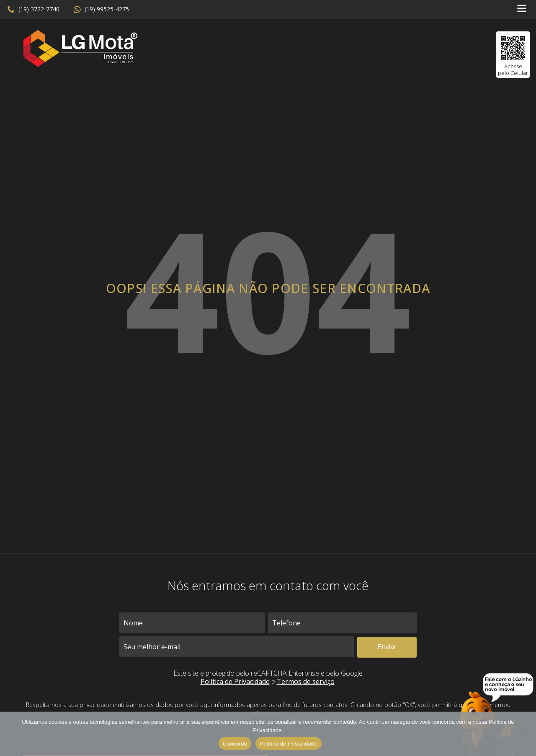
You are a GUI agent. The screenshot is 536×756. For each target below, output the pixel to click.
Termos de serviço (306, 681)
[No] (526, 734)
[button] (33, 10)
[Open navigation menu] (522, 9)
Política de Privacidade (235, 681)
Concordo (235, 744)
